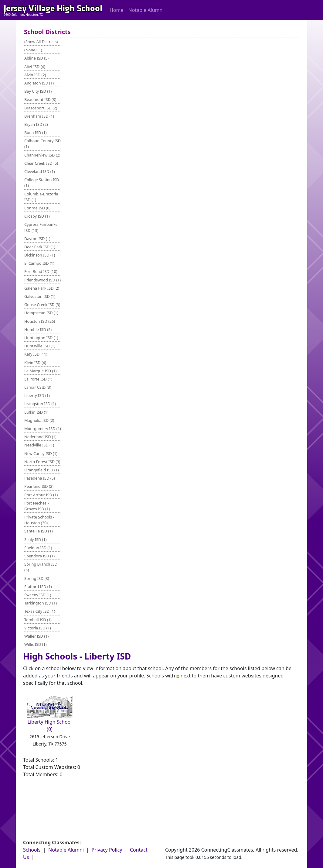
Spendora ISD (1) (39, 556)
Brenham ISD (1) (39, 116)
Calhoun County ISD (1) (42, 144)
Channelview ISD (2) (42, 155)
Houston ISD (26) (40, 321)
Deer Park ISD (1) (40, 247)
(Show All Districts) (41, 42)
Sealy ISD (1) (36, 539)
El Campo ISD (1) (39, 263)
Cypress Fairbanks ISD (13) (41, 227)
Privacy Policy (107, 850)
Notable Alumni (146, 10)
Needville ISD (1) (39, 445)
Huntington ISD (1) (41, 338)
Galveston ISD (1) (40, 296)
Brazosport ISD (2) (41, 108)
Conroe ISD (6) (37, 208)
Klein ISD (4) (35, 363)
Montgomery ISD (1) (43, 429)
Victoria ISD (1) (38, 628)
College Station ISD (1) (42, 183)
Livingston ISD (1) (40, 404)
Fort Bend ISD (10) (41, 271)
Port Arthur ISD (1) (41, 495)
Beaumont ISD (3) (40, 99)
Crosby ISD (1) (37, 216)
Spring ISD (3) (37, 578)
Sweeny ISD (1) (38, 595)
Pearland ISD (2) (39, 486)
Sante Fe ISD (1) (39, 531)
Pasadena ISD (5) (40, 478)
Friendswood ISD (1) (42, 280)
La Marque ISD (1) (40, 371)
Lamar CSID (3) (38, 387)
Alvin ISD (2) (35, 75)
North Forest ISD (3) (42, 462)
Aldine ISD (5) (36, 58)
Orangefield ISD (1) (42, 470)
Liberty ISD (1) (37, 395)
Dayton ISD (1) (37, 239)
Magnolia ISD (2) (39, 420)
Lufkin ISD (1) (36, 412)
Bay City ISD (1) (38, 91)
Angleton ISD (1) (39, 83)
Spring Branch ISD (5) (41, 567)
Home (117, 10)
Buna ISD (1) (36, 133)
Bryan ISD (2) (36, 124)
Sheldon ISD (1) (38, 548)
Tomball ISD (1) (38, 620)
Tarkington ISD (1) (41, 603)
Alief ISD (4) (35, 67)
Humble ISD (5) (38, 329)
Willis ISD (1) (36, 644)
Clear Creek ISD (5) (41, 163)
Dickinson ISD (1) (40, 255)
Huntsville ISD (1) (40, 346)
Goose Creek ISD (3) (42, 305)
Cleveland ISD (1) (40, 171)
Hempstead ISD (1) (41, 313)
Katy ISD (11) (36, 354)
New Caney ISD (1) (41, 453)
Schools (32, 850)
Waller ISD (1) (36, 636)
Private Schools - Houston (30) (39, 520)
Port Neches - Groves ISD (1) (37, 506)
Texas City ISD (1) (40, 611)
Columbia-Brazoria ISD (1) (41, 197)
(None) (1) (33, 50)
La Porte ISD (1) (38, 379)
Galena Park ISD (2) (42, 288)
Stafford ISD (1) (38, 587)
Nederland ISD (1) (40, 437)
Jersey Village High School (53, 8)
